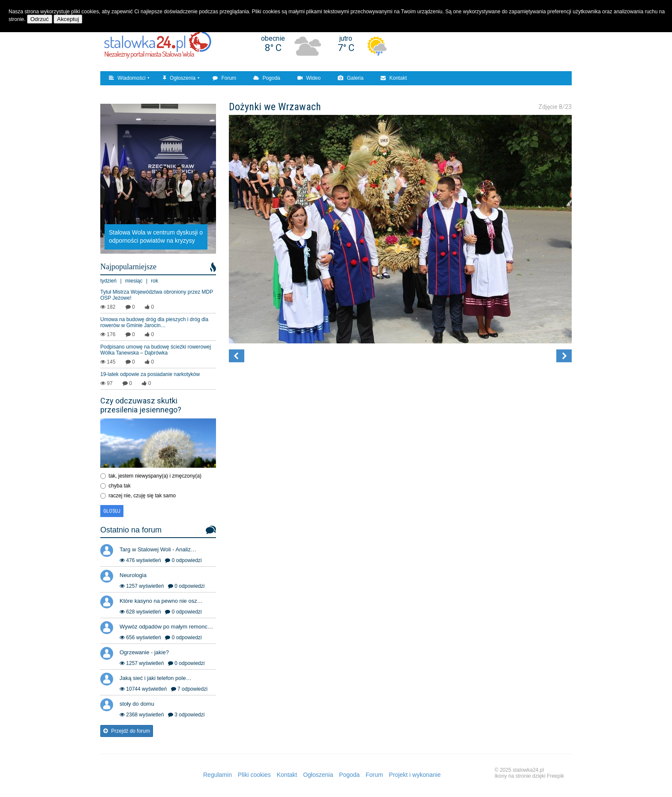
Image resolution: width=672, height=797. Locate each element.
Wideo (309, 78)
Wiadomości (127, 78)
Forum (224, 78)
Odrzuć (40, 19)
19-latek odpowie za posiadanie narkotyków (150, 374)
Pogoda (267, 78)
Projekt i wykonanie (415, 775)
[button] (237, 356)
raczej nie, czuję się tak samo (142, 496)
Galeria (351, 78)
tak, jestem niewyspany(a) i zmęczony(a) (155, 476)
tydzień (108, 281)
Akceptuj (68, 19)
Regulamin (217, 775)
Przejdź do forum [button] (127, 731)
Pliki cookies (254, 775)
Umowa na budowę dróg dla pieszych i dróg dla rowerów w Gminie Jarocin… (154, 322)
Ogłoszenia (179, 78)
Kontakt (394, 78)
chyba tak (119, 486)
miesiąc (134, 281)
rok (154, 281)
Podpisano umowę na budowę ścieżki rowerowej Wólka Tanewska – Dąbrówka (156, 350)
